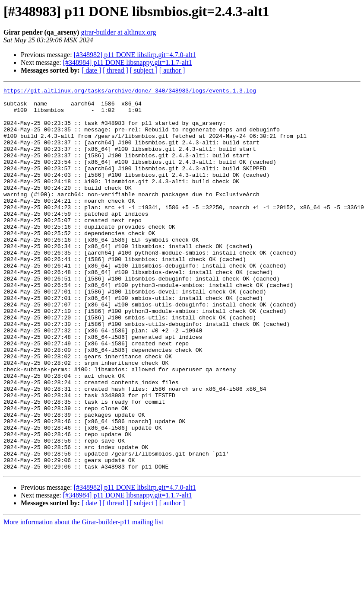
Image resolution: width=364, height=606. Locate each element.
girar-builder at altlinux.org (118, 32)
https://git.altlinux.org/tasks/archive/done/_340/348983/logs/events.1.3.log (130, 92)
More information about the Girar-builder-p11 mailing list (83, 598)
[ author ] (172, 70)
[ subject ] (144, 70)
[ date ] (91, 70)
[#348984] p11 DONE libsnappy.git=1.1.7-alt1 (128, 62)
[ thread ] (116, 70)
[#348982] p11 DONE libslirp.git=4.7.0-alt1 (135, 55)
